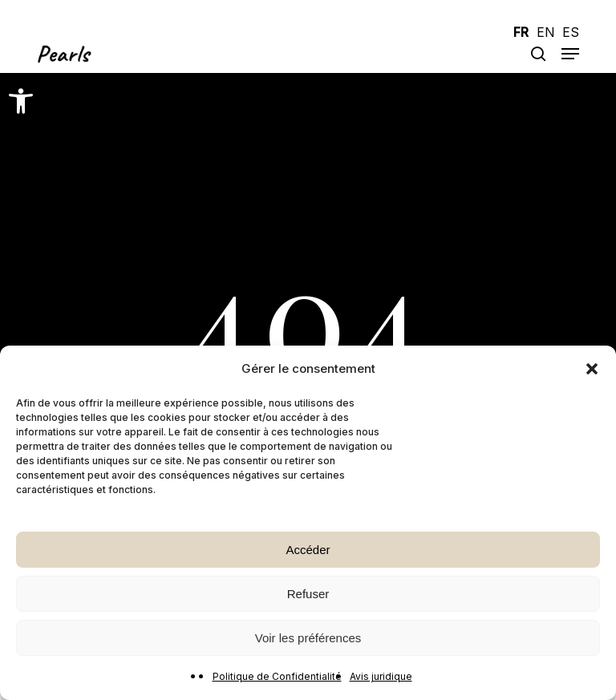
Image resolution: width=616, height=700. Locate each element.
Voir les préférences (308, 638)
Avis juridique (381, 676)
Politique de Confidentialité (277, 676)
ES (571, 33)
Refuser (308, 594)
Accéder (308, 550)
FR (520, 33)
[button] (21, 101)
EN (545, 33)
